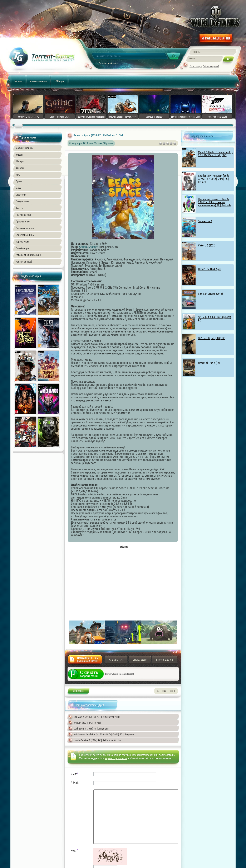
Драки (19, 181)
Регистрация (196, 66)
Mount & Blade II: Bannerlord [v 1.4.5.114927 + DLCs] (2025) (215, 154)
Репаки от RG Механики (28, 255)
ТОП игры (59, 81)
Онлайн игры (23, 248)
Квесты (20, 208)
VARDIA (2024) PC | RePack (87, 723)
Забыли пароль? (211, 66)
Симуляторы (22, 201)
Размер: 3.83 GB (165, 660)
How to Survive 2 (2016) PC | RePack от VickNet (98, 740)
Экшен (19, 155)
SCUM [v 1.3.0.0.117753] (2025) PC (215, 319)
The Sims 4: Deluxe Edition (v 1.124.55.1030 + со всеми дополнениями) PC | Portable (215, 202)
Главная (18, 81)
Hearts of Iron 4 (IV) (209, 363)
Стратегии (21, 195)
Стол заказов (140, 660)
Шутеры (20, 161)
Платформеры (23, 215)
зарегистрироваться (116, 758)
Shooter (93, 247)
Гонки (18, 188)
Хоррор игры (22, 241)
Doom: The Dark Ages (210, 269)
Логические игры (25, 228)
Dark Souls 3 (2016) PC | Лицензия (91, 728)
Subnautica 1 (205, 221)
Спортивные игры (25, 235)
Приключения (23, 221)
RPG (18, 175)
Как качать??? (116, 660)
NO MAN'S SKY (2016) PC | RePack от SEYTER (97, 717)
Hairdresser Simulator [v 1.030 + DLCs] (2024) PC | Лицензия (104, 734)
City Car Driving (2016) (210, 294)
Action (83, 247)
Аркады (20, 168)
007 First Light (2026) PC (211, 338)
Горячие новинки (38, 81)
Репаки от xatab (24, 261)
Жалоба (85, 661)
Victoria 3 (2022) (207, 245)
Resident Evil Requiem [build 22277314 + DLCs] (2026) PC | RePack (214, 179)
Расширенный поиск (109, 63)
